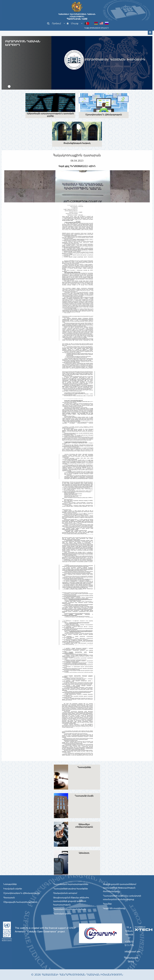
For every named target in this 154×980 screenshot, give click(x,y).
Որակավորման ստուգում (65, 893)
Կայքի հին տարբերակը (114, 908)
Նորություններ (10, 884)
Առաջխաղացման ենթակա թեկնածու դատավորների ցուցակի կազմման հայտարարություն (71, 901)
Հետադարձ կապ (131, 959)
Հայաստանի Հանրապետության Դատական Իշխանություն (77, 17)
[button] (9, 86)
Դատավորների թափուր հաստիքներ (71, 889)
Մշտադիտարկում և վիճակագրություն (22, 893)
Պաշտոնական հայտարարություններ (71, 884)
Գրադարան (9, 898)
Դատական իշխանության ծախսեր (70, 909)
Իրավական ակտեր (13, 889)
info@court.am (132, 951)
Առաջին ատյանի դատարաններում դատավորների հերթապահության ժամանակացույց (120, 888)
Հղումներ (107, 904)
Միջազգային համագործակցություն (20, 902)
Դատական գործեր (62, 914)
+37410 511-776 (129, 943)
